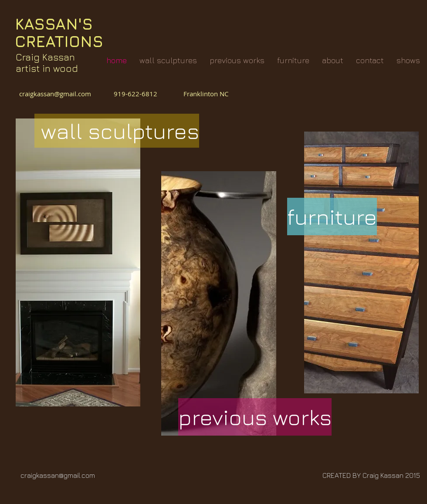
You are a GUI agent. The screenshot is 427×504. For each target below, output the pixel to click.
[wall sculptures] (117, 131)
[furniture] (332, 216)
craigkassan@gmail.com (57, 94)
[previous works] (255, 417)
